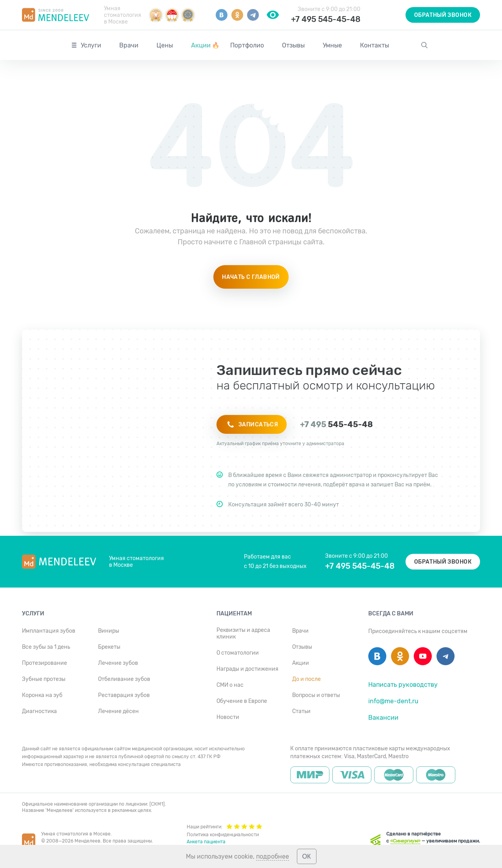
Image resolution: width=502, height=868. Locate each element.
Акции (205, 45)
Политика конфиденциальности (223, 835)
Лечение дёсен (118, 711)
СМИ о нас (230, 685)
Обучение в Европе (242, 701)
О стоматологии (238, 653)
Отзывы (293, 45)
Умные (332, 45)
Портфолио (247, 45)
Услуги (91, 45)
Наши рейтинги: (225, 826)
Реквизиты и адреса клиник (243, 633)
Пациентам (234, 614)
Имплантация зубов (49, 631)
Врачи (129, 45)
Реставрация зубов (124, 695)
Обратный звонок (443, 15)
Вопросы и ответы (316, 695)
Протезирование (45, 663)
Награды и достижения (247, 669)
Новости (228, 717)
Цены (165, 45)
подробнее (273, 856)
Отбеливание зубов (124, 679)
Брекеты (109, 647)
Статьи (301, 711)
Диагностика (39, 711)
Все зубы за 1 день (46, 647)
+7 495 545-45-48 (326, 19)
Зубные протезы (44, 679)
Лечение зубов (118, 663)
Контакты (375, 45)
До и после (306, 679)
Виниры (109, 631)
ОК (307, 856)
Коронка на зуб (42, 695)
